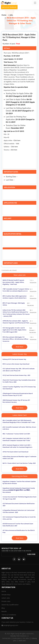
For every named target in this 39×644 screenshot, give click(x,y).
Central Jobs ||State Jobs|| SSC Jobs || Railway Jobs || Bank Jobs (19, 639)
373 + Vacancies (19, 297)
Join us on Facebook (9, 7)
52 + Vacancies (19, 290)
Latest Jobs (6, 598)
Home (4, 15)
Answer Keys (6, 595)
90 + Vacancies (19, 313)
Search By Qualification (10, 605)
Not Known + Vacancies (19, 330)
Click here (17, 140)
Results (4, 611)
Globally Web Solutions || (20, 636)
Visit (18, 144)
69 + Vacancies (18, 304)
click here (14, 150)
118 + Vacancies (19, 339)
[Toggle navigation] (35, 3)
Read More (20, 347)
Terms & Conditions (9, 615)
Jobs (11, 15)
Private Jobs (6, 601)
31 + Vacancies (19, 322)
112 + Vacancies (19, 282)
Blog (3, 608)
